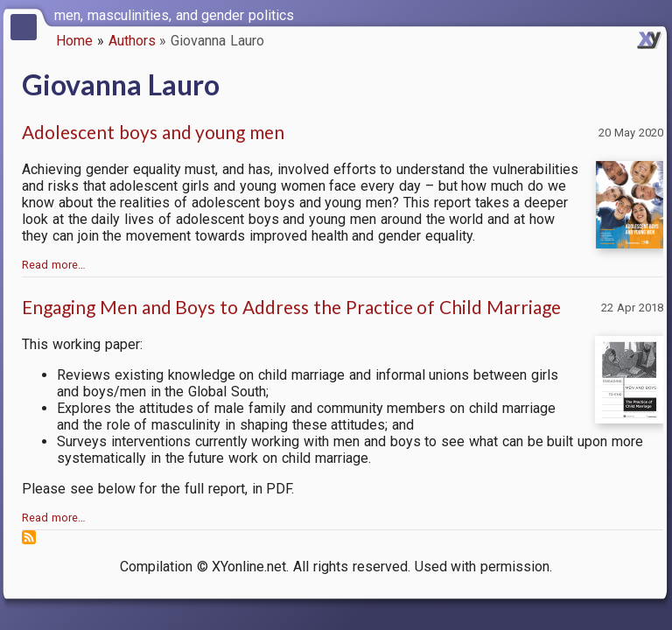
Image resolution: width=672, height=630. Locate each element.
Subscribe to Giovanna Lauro (29, 537)
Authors (132, 41)
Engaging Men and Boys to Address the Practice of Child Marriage (291, 307)
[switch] (654, 14)
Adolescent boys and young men (153, 132)
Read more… (54, 265)
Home (74, 41)
